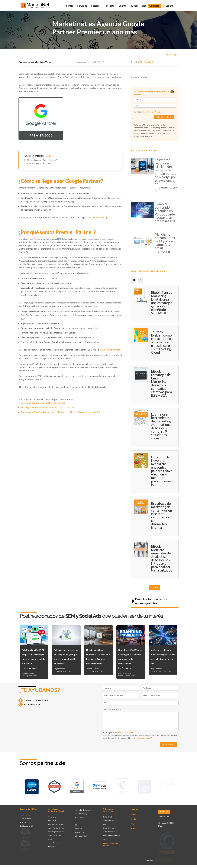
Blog (144, 6)
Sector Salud (107, 815)
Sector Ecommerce (110, 826)
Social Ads (79, 827)
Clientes (123, 6)
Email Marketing (81, 812)
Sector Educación (109, 819)
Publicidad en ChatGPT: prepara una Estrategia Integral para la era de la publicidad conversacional (33, 659)
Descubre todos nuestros (151, 601)
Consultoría (52, 815)
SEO (77, 819)
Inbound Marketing (54, 841)
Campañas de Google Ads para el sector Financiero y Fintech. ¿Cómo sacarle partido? (60, 412)
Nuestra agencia (25, 813)
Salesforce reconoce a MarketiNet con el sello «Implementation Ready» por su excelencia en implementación (166, 175)
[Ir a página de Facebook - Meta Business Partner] (99, 786)
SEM (77, 823)
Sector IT (106, 822)
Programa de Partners (110, 350)
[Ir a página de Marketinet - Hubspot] (54, 786)
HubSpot (51, 845)
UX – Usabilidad (81, 834)
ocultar (49, 156)
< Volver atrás (172, 55)
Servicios (82, 6)
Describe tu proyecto (112, 709)
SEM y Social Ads (146, 62)
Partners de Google (100, 217)
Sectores (96, 6)
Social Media (80, 816)
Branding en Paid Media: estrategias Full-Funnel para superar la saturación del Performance (130, 659)
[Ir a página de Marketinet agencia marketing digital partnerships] (167, 786)
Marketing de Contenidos (84, 808)
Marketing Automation (56, 830)
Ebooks (133, 817)
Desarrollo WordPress (55, 822)
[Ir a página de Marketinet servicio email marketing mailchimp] (122, 786)
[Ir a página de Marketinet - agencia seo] (145, 786)
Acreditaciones (25, 820)
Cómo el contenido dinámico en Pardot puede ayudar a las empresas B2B (166, 212)
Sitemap (133, 827)
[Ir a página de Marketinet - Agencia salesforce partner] (32, 786)
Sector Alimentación (110, 830)
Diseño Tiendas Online (56, 826)
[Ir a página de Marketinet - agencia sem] (77, 786)
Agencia (69, 6)
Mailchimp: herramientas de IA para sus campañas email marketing (165, 243)
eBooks (134, 6)
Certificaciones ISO (27, 824)
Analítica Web (80, 830)
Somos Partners (25, 817)
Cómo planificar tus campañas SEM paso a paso (43, 403)
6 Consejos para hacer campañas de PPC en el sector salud (48, 407)
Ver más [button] (155, 588)
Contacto (154, 6)
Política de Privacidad (154, 112)
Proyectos (110, 6)
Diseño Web (52, 819)
